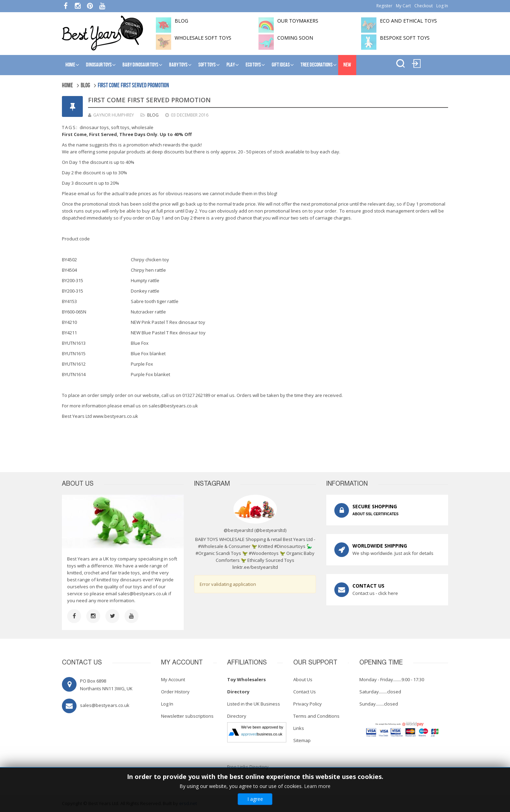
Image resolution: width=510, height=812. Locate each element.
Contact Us (305, 692)
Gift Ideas (281, 65)
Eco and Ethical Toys (408, 21)
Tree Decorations (317, 65)
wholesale (142, 127)
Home (70, 65)
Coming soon (295, 38)
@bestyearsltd (270, 530)
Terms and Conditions (316, 716)
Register (384, 6)
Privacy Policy (308, 704)
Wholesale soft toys (203, 38)
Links (299, 728)
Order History (175, 692)
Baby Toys (178, 65)
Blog (153, 115)
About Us (303, 679)
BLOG (181, 21)
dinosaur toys (94, 127)
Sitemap (302, 740)
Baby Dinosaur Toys (140, 65)
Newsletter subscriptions (187, 716)
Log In (442, 6)
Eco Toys (253, 65)
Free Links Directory (248, 767)
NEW (347, 65)
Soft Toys (207, 65)
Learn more (317, 786)
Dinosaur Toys (99, 65)
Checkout (424, 6)
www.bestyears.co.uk (115, 416)
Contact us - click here (375, 593)
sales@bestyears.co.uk (173, 406)
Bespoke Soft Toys (405, 38)
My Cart (403, 6)
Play (231, 65)
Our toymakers (298, 21)
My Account (173, 679)
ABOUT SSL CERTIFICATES (375, 514)
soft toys (120, 127)
